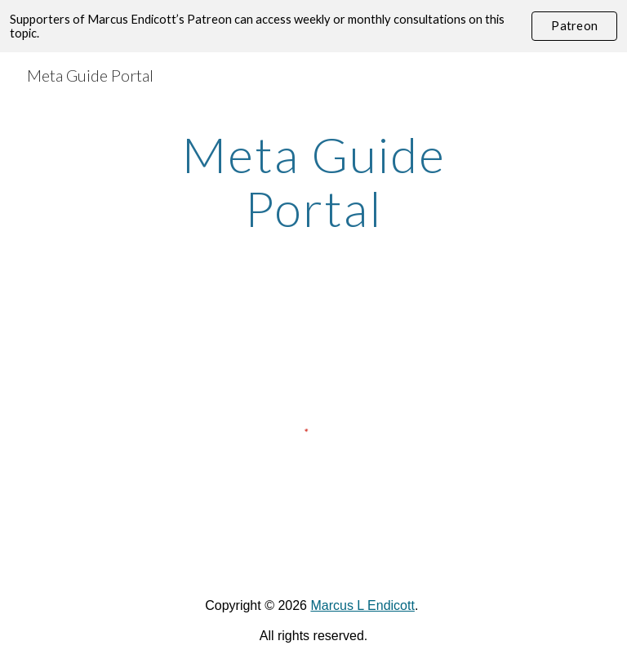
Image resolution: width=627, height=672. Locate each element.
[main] (313, 181)
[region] (313, 26)
